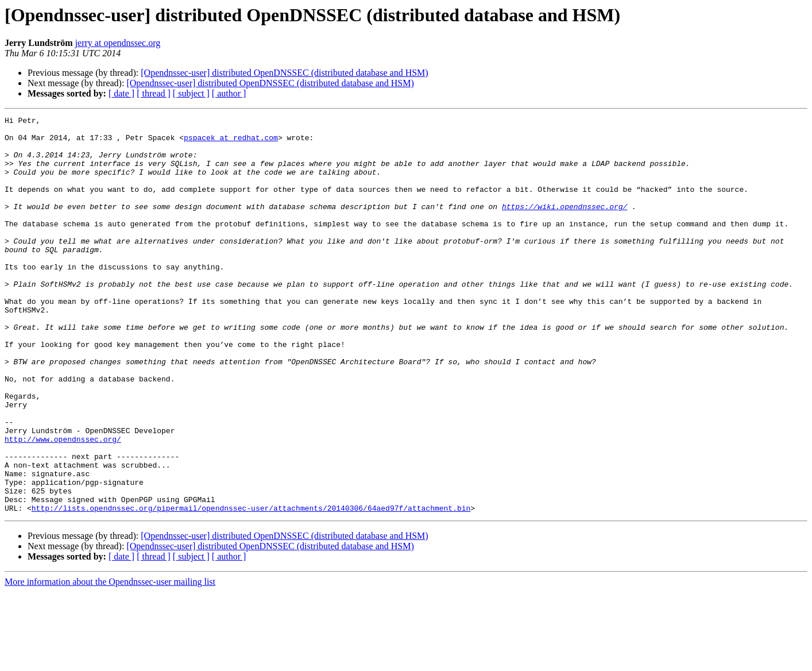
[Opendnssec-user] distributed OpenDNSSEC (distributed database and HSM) (284, 73)
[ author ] (229, 93)
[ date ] (121, 93)
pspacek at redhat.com (231, 142)
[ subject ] (191, 93)
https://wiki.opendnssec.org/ (564, 225)
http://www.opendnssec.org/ (63, 504)
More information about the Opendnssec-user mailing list (110, 661)
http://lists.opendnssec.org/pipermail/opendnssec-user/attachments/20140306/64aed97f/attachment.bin (251, 587)
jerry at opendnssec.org (118, 43)
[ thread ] (154, 93)
